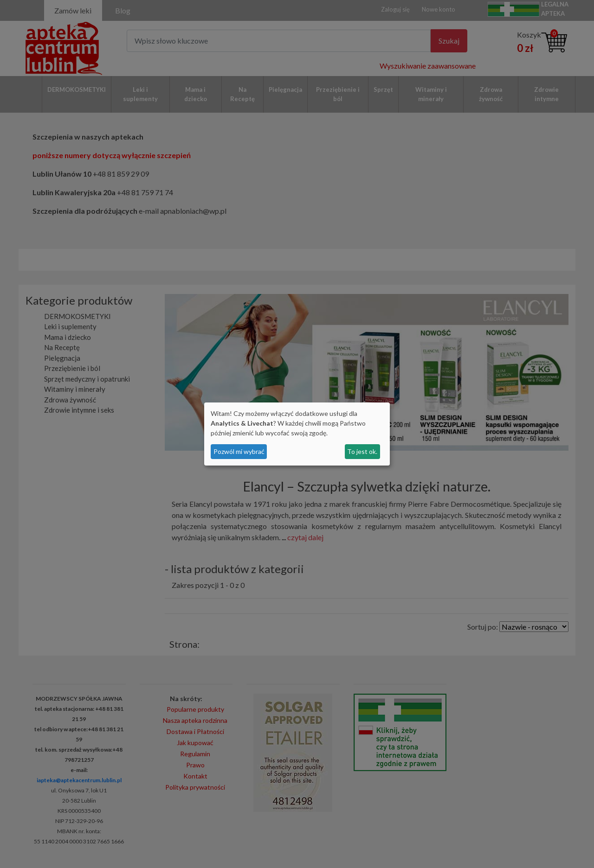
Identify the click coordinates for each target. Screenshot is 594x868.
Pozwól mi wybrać (239, 451)
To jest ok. (362, 451)
